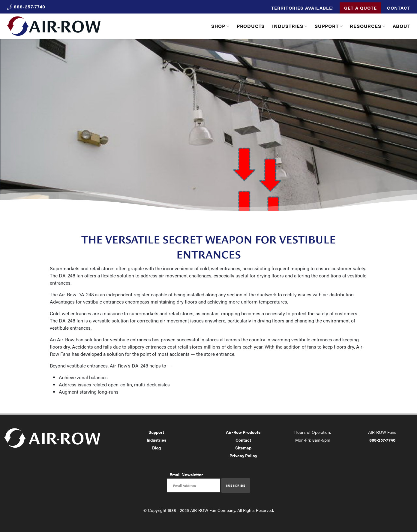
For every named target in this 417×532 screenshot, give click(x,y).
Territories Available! (303, 8)
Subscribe (236, 485)
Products (251, 26)
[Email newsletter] (193, 485)
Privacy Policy (243, 455)
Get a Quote (360, 8)
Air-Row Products (243, 432)
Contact (399, 8)
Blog (156, 448)
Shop (218, 26)
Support (327, 26)
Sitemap (243, 448)
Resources (365, 26)
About (402, 26)
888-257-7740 (382, 440)
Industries (288, 26)
